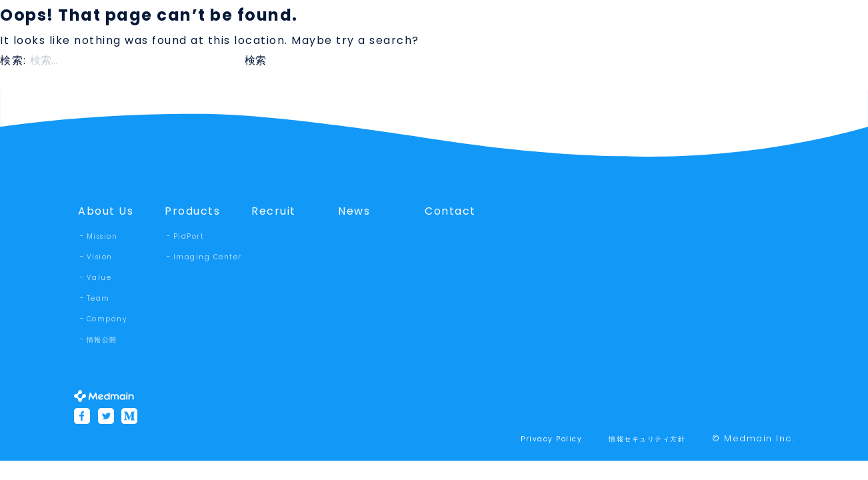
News (354, 211)
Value (99, 278)
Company (107, 319)
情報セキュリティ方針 (647, 439)
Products (192, 211)
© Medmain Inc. (753, 438)
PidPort (189, 236)
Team (98, 298)
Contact (450, 211)
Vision (100, 257)
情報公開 (102, 340)
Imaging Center (208, 257)
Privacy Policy (551, 439)
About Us (106, 211)
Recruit (274, 211)
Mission (102, 236)
